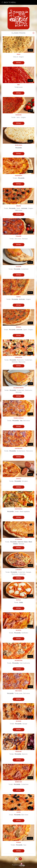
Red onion (18, 691)
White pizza (19, 145)
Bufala (18, 600)
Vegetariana (18, 509)
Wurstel (18, 630)
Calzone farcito (18, 388)
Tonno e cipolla (18, 418)
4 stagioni (18, 570)
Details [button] (19, 63)
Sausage (18, 721)
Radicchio (18, 752)
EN (20, 859)
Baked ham (19, 782)
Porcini (18, 842)
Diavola (19, 479)
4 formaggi (18, 539)
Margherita (19, 176)
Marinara (18, 115)
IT (16, 859)
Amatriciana (19, 448)
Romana (19, 327)
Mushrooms (19, 661)
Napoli (18, 297)
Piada (18, 54)
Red (18, 85)
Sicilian (18, 206)
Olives (18, 812)
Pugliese (18, 236)
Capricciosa (18, 357)
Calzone (18, 267)
